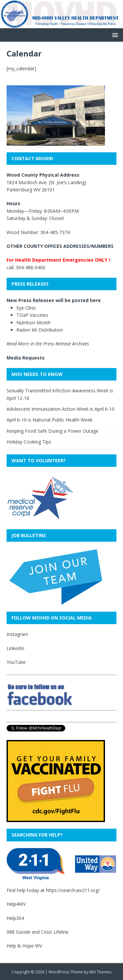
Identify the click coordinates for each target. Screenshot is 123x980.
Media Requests (26, 358)
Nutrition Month (33, 323)
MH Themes (101, 972)
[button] (114, 35)
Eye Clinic (26, 308)
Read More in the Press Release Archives (48, 344)
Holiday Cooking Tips (29, 442)
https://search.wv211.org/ (73, 890)
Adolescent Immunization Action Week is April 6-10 (61, 409)
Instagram (17, 634)
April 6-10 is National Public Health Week (50, 420)
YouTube (16, 662)
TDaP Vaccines (32, 315)
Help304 (15, 918)
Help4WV (16, 904)
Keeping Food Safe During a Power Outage (52, 431)
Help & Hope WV (24, 946)
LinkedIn (15, 648)
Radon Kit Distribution (40, 330)
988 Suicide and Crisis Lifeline (38, 932)
